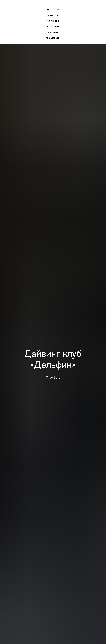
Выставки (53, 27)
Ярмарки (53, 32)
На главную (53, 10)
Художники (53, 21)
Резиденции (53, 38)
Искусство (53, 15)
